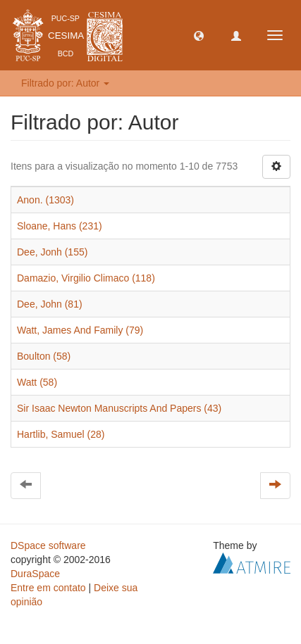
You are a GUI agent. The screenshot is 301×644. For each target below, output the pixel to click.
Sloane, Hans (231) (60, 226)
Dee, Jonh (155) (52, 252)
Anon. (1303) (45, 200)
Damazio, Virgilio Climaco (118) (86, 278)
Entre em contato (48, 588)
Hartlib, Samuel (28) (61, 434)
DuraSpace (35, 574)
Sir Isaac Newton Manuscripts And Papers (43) (119, 408)
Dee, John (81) (50, 304)
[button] (199, 35)
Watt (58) (37, 382)
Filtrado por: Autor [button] (65, 83)
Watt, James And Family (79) (80, 330)
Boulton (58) (44, 356)
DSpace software (48, 545)
